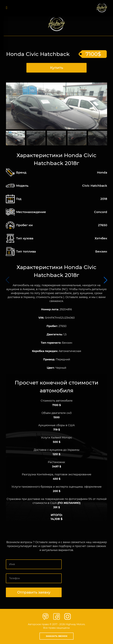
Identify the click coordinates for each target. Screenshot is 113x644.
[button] (106, 280)
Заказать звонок (57, 636)
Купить (57, 68)
